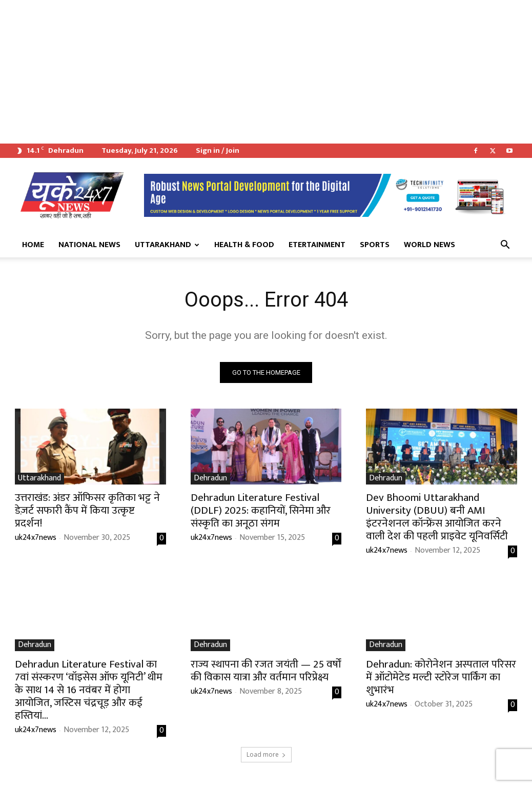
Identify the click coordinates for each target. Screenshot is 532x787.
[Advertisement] (266, 72)
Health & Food (244, 245)
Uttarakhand (167, 245)
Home (33, 245)
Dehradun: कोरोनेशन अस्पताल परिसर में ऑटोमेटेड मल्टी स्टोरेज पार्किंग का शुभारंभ (441, 677)
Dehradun (210, 478)
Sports (375, 245)
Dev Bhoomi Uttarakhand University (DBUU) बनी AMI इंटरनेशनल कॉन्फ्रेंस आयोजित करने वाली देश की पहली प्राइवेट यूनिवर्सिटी (437, 516)
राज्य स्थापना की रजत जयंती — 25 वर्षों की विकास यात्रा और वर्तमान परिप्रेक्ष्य (266, 671)
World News (429, 245)
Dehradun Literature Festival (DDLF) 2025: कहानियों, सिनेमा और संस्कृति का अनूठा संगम (261, 510)
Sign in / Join (218, 150)
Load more (266, 754)
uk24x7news (36, 537)
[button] (505, 246)
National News (89, 245)
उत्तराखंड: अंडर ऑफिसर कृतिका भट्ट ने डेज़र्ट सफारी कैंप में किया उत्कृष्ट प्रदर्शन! (87, 510)
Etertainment (317, 245)
